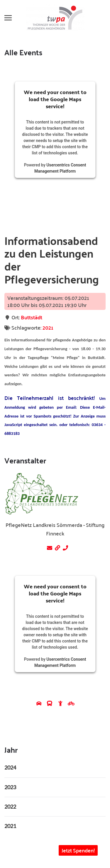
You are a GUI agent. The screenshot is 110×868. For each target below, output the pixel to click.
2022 (10, 807)
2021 (48, 327)
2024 (10, 767)
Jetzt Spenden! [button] (78, 850)
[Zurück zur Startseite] (55, 18)
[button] (8, 18)
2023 (10, 787)
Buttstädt (32, 317)
